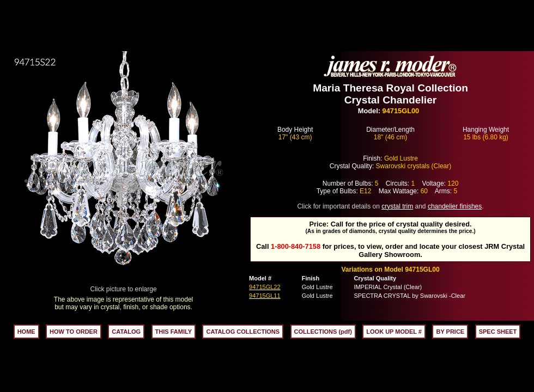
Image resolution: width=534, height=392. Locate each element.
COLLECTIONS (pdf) (323, 332)
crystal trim (397, 206)
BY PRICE (450, 332)
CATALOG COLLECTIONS (243, 332)
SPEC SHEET (498, 332)
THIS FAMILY (174, 332)
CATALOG (126, 332)
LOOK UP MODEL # (394, 332)
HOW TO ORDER (74, 332)
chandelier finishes (455, 206)
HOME (26, 332)
